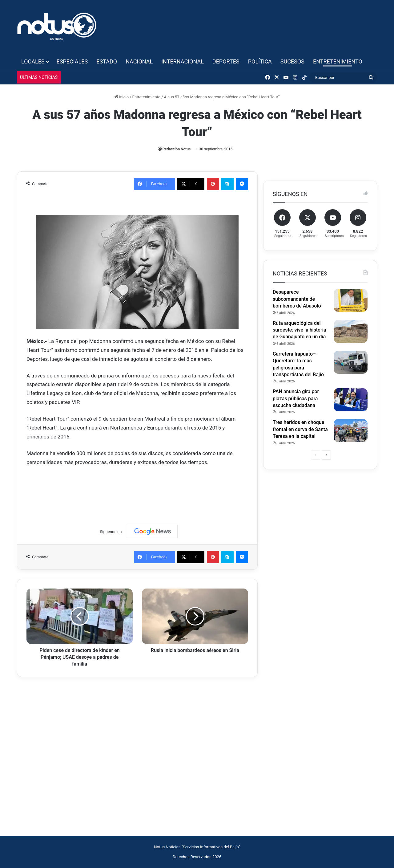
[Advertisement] (139, 490)
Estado (107, 61)
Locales (33, 61)
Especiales (72, 61)
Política (260, 61)
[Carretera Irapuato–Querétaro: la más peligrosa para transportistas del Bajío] (351, 362)
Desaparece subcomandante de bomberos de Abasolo (297, 299)
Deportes (226, 61)
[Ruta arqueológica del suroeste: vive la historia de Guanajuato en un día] (351, 331)
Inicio (122, 97)
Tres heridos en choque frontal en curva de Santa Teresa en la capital (300, 429)
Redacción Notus (177, 149)
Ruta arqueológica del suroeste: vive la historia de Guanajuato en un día (299, 330)
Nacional (139, 61)
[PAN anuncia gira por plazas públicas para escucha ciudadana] (351, 400)
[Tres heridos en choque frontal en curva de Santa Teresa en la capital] (351, 431)
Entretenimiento (338, 61)
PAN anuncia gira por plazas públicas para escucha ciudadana (296, 398)
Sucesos (292, 61)
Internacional (183, 61)
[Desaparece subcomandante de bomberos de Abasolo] (351, 300)
